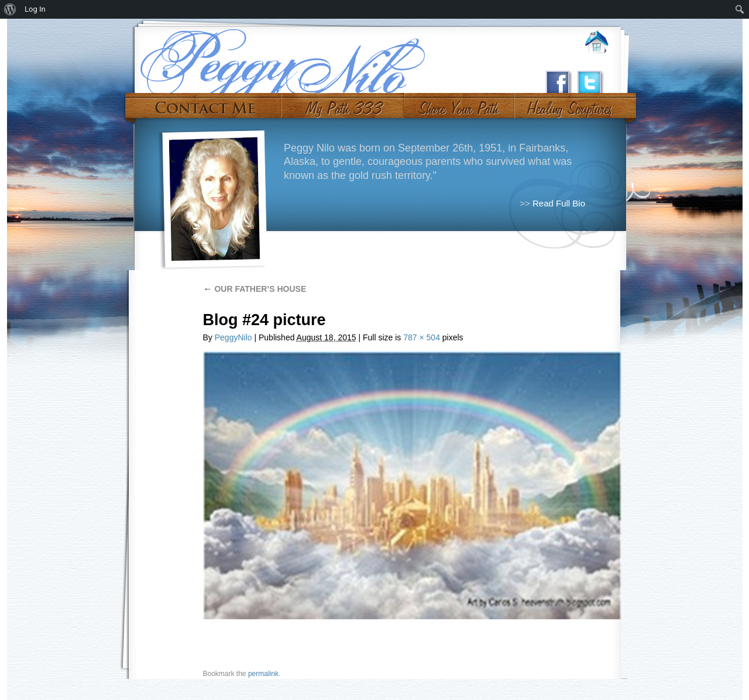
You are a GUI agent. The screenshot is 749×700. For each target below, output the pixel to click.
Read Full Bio (559, 203)
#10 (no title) (568, 104)
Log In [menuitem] (35, 9)
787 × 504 (422, 337)
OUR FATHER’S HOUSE (255, 289)
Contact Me (205, 104)
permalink (263, 674)
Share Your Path (458, 104)
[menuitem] (10, 9)
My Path (343, 104)
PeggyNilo (233, 337)
